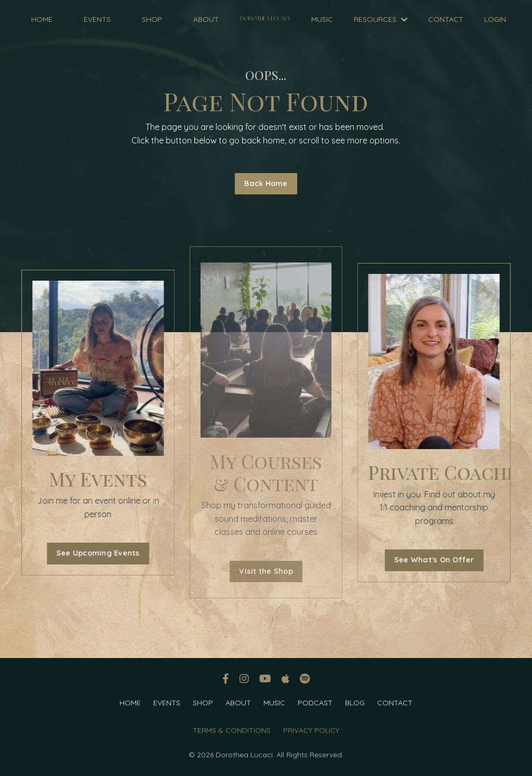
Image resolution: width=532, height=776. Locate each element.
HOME (42, 19)
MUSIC (322, 19)
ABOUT (206, 19)
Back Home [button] (266, 183)
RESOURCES (381, 19)
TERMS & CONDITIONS (232, 730)
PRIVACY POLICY (311, 730)
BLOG (355, 703)
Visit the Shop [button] (266, 571)
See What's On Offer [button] (432, 560)
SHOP (152, 19)
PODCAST (315, 703)
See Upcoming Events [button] (100, 553)
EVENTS (97, 19)
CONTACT (446, 19)
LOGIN (495, 19)
